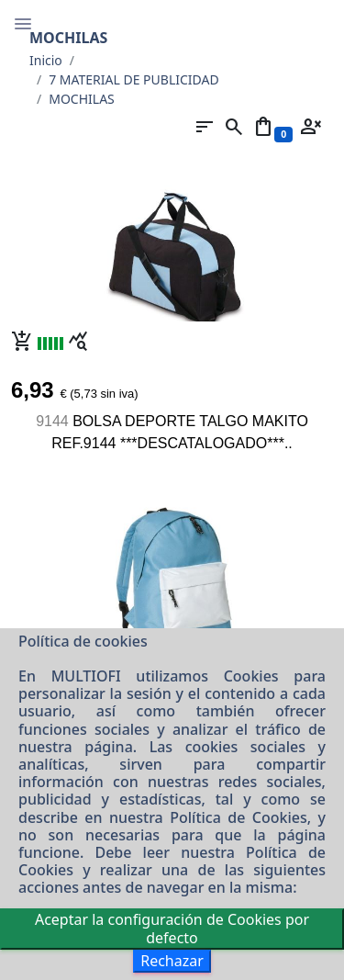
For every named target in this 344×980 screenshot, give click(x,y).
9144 (52, 421)
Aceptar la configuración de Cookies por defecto (172, 928)
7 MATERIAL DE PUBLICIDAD (134, 79)
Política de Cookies (239, 817)
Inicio (46, 60)
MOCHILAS (82, 99)
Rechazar (172, 961)
